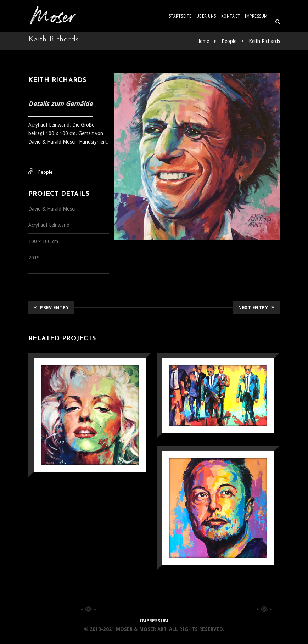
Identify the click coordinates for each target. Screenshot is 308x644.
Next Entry (256, 307)
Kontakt (231, 16)
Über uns (206, 16)
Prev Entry (52, 307)
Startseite (180, 16)
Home (203, 41)
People (229, 41)
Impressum (256, 16)
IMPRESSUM (154, 621)
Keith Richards (264, 41)
